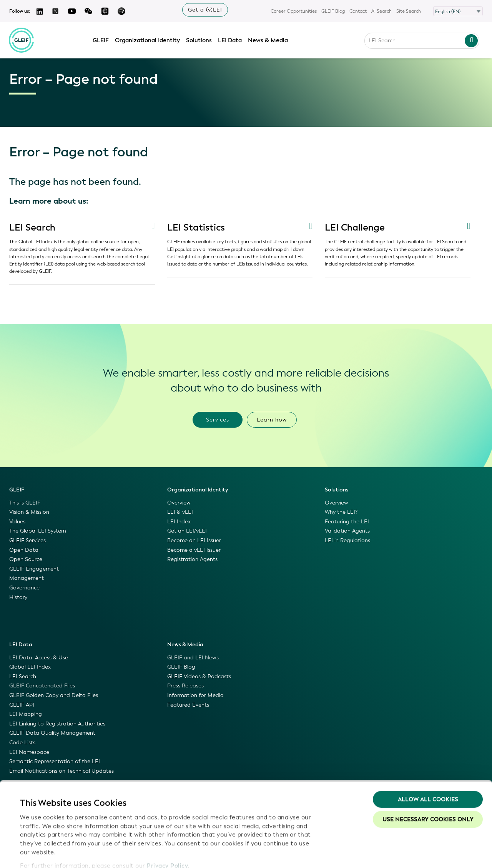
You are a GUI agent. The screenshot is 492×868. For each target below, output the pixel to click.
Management (27, 578)
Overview (179, 503)
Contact (358, 11)
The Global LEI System (37, 531)
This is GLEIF (25, 503)
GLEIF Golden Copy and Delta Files (54, 695)
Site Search (409, 11)
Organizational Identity (147, 40)
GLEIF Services (27, 540)
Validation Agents (347, 531)
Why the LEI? (341, 512)
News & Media (268, 40)
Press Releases (185, 686)
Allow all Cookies (428, 758)
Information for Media (195, 695)
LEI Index (179, 522)
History (18, 597)
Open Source (26, 559)
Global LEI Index (30, 667)
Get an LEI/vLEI (187, 531)
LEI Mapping (26, 714)
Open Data (24, 550)
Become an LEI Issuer (194, 540)
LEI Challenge (355, 227)
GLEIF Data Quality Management (52, 733)
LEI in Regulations (347, 540)
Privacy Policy (167, 824)
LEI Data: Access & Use (39, 658)
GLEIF (101, 40)
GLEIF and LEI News (193, 658)
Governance (24, 588)
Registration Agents (192, 559)
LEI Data (230, 40)
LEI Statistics (196, 227)
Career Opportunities (294, 11)
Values (17, 522)
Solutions (199, 40)
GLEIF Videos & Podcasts (199, 676)
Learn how (272, 420)
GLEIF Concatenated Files (42, 686)
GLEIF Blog (333, 11)
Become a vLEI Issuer (194, 550)
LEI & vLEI (180, 512)
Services (218, 420)
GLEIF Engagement (34, 569)
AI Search (381, 11)
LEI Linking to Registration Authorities (57, 724)
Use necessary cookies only (428, 778)
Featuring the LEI (347, 522)
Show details (38, 853)
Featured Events (188, 705)
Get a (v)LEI (205, 10)
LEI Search (32, 227)
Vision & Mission (29, 512)
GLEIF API (22, 705)
